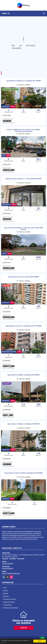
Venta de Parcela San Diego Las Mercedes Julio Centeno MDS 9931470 (23, 229)
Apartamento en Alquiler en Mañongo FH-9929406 (23, 375)
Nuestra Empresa (9, 602)
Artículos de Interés (9, 599)
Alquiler (6, 593)
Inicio (5, 588)
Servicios (6, 596)
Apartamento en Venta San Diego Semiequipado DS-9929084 (23, 473)
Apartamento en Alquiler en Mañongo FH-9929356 (23, 424)
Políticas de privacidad (11, 608)
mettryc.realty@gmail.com (11, 573)
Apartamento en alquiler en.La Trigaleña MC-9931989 (24, 81)
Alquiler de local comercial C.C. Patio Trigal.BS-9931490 (23, 179)
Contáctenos (7, 605)
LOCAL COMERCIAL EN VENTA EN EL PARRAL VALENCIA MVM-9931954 (23, 131)
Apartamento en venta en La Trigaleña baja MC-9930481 (23, 326)
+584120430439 (8, 564)
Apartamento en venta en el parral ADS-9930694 (23, 277)
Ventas (5, 591)
